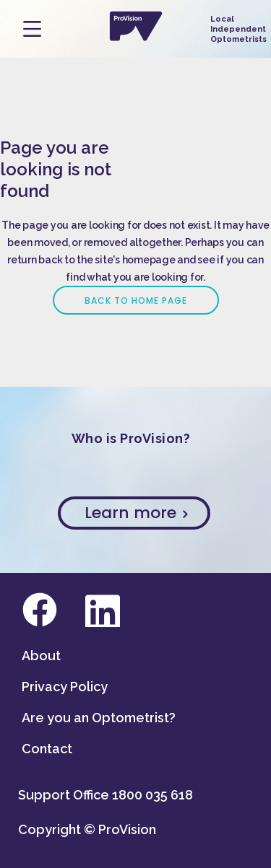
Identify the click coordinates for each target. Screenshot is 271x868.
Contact (47, 749)
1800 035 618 (152, 795)
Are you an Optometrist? (99, 718)
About (41, 656)
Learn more (136, 513)
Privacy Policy (65, 687)
